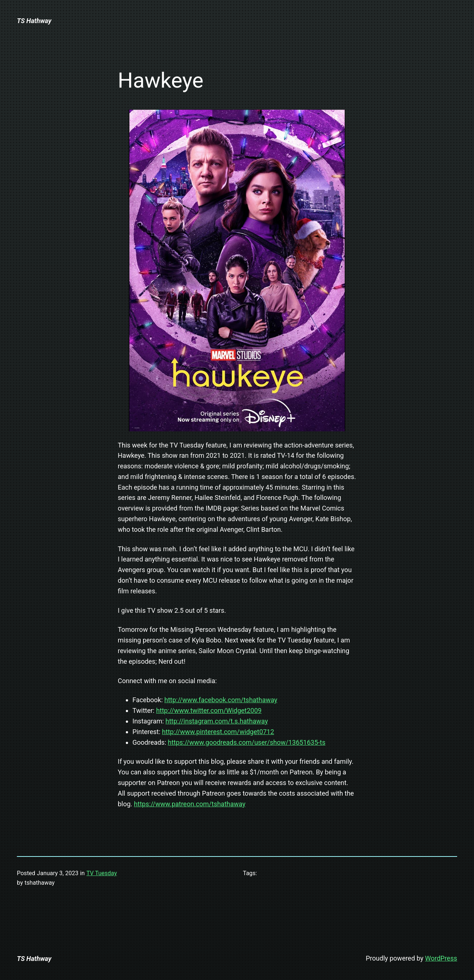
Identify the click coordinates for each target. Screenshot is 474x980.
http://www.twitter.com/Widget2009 (209, 710)
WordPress (441, 958)
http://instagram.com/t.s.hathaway (217, 721)
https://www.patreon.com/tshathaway (190, 804)
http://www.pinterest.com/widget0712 (218, 732)
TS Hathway (34, 21)
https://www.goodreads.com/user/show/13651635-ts (247, 742)
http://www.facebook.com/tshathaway (221, 700)
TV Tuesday (101, 873)
